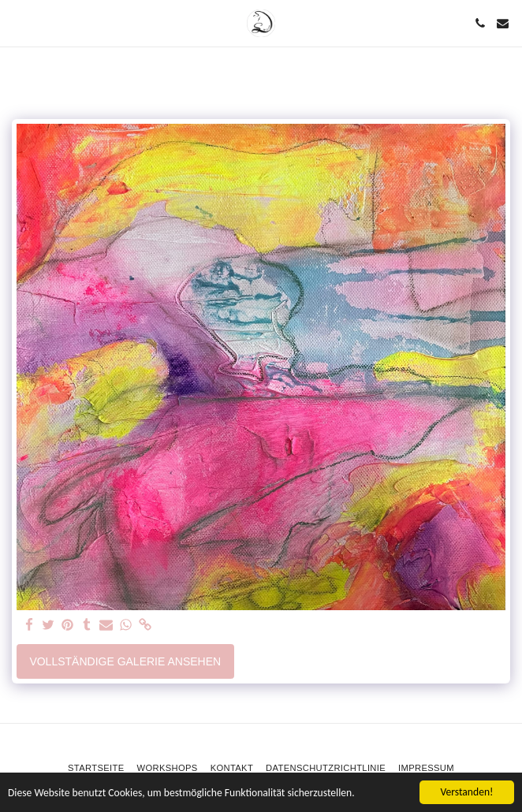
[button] (17, 23)
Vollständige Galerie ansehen (125, 661)
